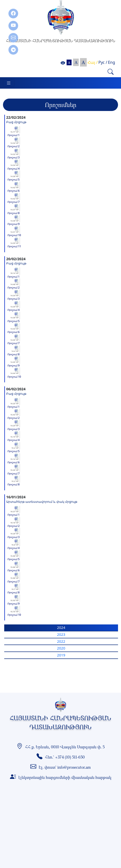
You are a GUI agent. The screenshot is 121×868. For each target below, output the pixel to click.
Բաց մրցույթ (16, 122)
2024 (61, 628)
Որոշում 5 (14, 180)
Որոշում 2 (14, 146)
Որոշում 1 (14, 135)
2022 (61, 641)
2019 (61, 655)
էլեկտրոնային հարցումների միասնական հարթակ (65, 777)
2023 (61, 634)
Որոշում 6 (14, 191)
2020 (61, 648)
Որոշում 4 (14, 169)
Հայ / (93, 62)
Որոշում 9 (14, 224)
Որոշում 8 (14, 213)
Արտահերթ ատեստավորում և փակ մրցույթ (42, 502)
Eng (111, 62)
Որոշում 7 (14, 202)
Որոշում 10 (14, 235)
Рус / (103, 62)
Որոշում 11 (14, 246)
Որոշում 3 (14, 157)
